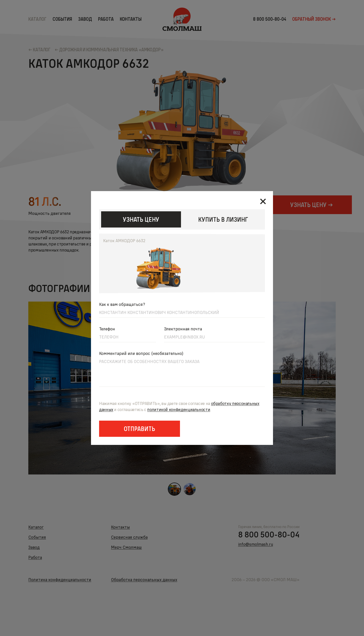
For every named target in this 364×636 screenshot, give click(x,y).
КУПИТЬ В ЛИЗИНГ (223, 219)
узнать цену (141, 219)
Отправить (140, 429)
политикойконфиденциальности (179, 409)
